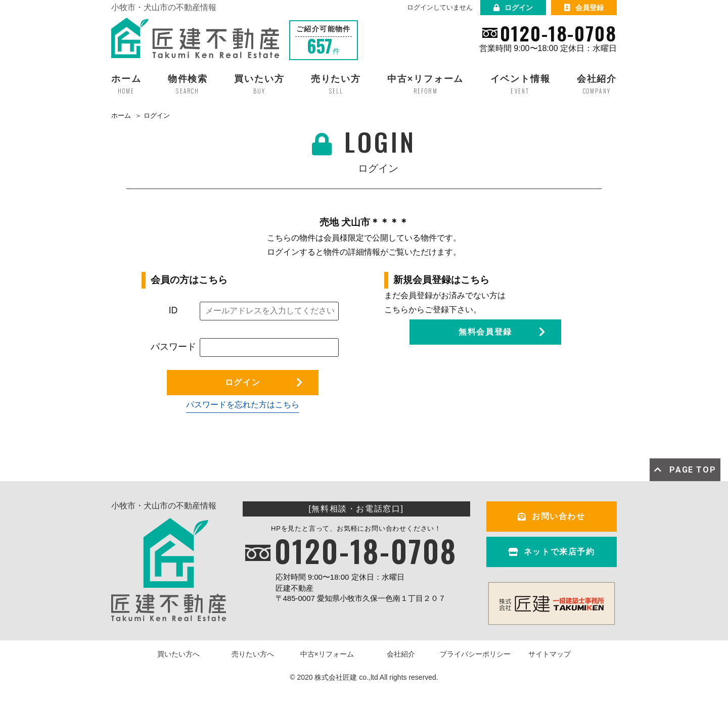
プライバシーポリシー (475, 654)
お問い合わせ (551, 516)
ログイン (513, 8)
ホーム (121, 115)
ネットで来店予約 (551, 552)
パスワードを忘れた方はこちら (243, 405)
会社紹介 (401, 654)
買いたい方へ (178, 654)
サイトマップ (550, 654)
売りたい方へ (253, 654)
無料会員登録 (485, 332)
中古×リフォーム (327, 654)
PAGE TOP (685, 470)
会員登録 (584, 8)
